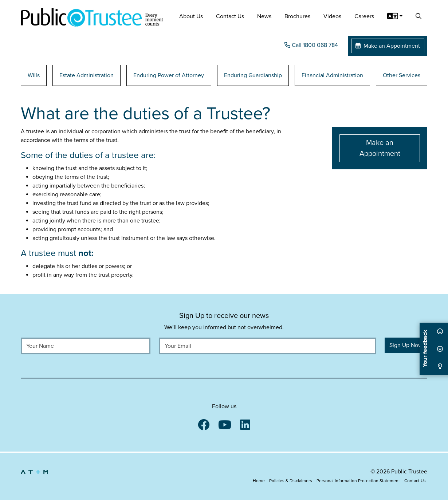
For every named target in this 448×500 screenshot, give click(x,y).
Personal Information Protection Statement (358, 481)
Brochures (297, 16)
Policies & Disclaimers (291, 481)
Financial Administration (332, 75)
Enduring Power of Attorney (169, 75)
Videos (332, 16)
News (264, 16)
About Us (191, 16)
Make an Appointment (388, 46)
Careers (364, 16)
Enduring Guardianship (253, 75)
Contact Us (230, 16)
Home (259, 481)
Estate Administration (87, 75)
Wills (34, 75)
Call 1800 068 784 (311, 45)
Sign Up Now (406, 345)
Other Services (402, 75)
